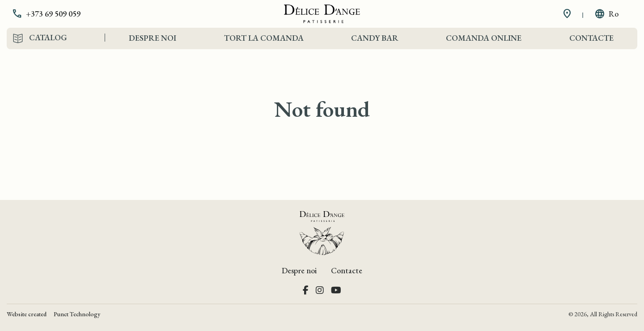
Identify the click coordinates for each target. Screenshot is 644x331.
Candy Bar (375, 38)
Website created (27, 314)
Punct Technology (77, 314)
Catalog (48, 38)
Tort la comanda (264, 38)
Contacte (591, 38)
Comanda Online (484, 38)
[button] (53, 14)
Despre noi (153, 38)
